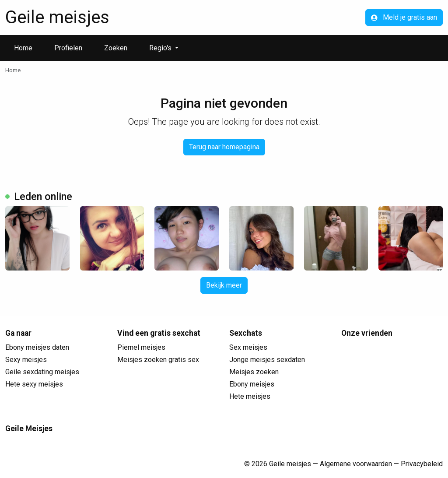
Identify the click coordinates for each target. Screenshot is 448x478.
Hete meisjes (250, 396)
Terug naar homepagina (224, 147)
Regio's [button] (161, 48)
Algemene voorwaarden (356, 464)
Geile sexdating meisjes (42, 372)
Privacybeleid (422, 464)
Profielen (68, 48)
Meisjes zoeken (254, 372)
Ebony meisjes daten (37, 347)
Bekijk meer (224, 285)
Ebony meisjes (252, 384)
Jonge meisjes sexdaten (267, 360)
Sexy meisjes (26, 360)
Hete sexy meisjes (34, 384)
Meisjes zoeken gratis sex (158, 360)
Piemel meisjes (141, 347)
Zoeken (116, 48)
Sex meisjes (248, 347)
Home (23, 48)
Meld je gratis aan (404, 17)
